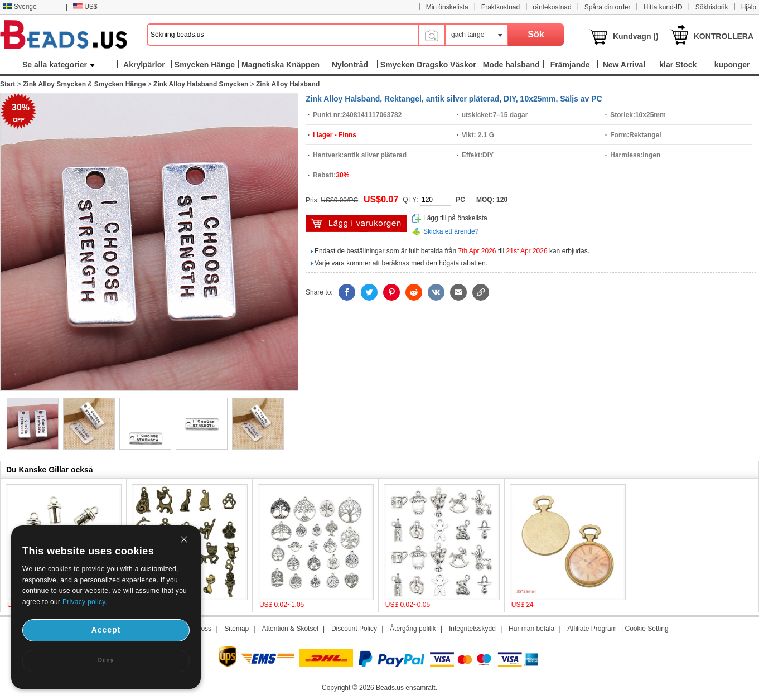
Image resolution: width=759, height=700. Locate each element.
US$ (85, 7)
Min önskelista (447, 7)
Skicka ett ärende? (451, 231)
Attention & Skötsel (290, 629)
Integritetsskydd (472, 629)
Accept (106, 630)
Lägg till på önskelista (455, 218)
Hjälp (749, 7)
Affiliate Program (592, 629)
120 (502, 200)
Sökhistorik (712, 7)
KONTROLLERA (724, 36)
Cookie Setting (647, 629)
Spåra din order (608, 7)
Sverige (20, 7)
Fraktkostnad (501, 7)
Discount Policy (354, 629)
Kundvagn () (636, 36)
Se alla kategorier (59, 65)
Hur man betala (531, 629)
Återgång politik (413, 629)
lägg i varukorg (356, 223)
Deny (106, 660)
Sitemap (236, 629)
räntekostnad (552, 7)
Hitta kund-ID (663, 7)
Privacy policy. (85, 602)
